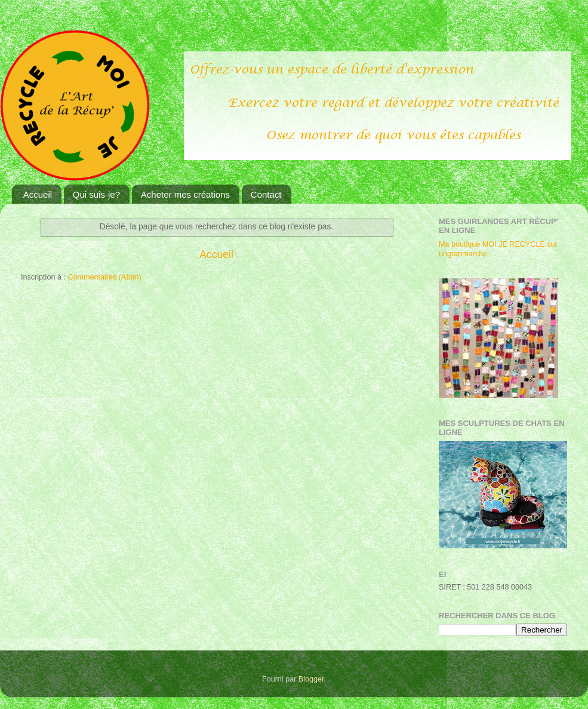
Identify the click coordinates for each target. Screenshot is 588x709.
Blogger (311, 679)
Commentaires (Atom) (104, 277)
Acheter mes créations (185, 194)
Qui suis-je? (96, 194)
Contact (266, 194)
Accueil (38, 194)
